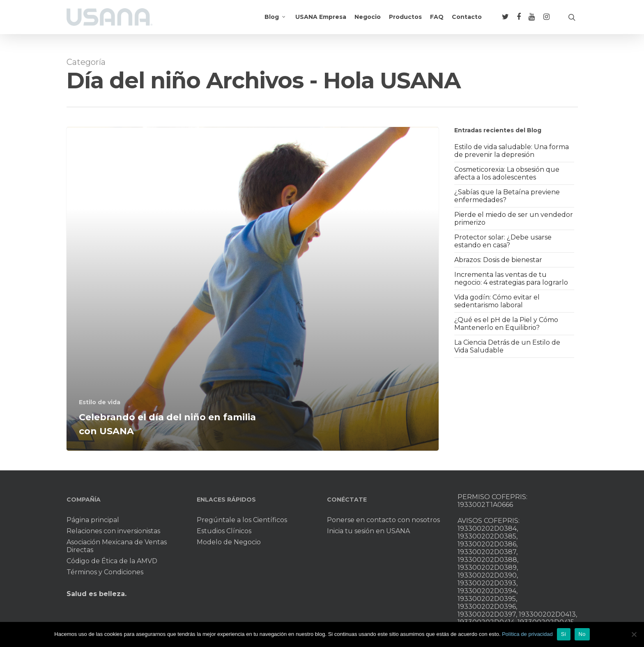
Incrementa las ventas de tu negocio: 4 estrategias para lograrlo (511, 279)
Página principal (93, 520)
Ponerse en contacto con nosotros (383, 520)
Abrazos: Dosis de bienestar (498, 260)
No (582, 634)
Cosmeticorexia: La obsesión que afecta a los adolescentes (507, 173)
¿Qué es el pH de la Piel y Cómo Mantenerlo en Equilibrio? (506, 324)
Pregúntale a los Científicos (242, 520)
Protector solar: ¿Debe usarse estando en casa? (503, 241)
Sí (564, 634)
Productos (405, 22)
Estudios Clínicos (224, 531)
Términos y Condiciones (105, 572)
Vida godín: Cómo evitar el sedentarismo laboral (497, 301)
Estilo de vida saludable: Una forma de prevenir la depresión (512, 151)
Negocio (368, 22)
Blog (275, 22)
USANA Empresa (321, 22)
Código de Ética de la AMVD (112, 561)
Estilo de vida (100, 402)
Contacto (467, 22)
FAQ (437, 22)
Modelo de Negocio (229, 542)
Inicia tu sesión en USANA (368, 531)
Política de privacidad (527, 634)
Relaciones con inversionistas (113, 531)
